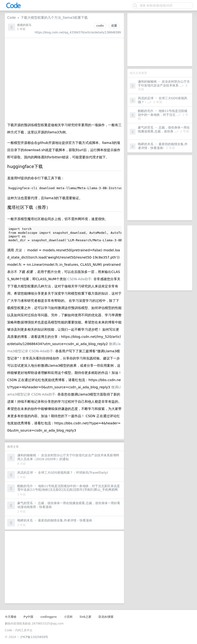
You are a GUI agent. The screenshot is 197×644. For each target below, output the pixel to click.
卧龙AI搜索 (106, 617)
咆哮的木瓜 (146, 144)
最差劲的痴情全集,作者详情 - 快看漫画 (163, 146)
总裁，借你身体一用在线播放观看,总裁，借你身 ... (164, 129)
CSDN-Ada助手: (80, 279)
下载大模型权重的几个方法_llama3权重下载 (54, 18)
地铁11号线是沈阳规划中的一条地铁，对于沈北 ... (163, 113)
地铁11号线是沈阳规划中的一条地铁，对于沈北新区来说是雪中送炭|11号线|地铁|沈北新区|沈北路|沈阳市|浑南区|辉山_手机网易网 (69, 488)
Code (12, 18)
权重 (114, 26)
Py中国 (28, 617)
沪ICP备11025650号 (34, 637)
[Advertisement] (160, 40)
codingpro (49, 617)
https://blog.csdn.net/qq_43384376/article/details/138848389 (78, 32)
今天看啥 (11, 617)
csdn (100, 26)
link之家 (85, 617)
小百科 (68, 617)
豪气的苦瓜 (146, 127)
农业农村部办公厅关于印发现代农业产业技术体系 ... (164, 84)
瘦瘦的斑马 (24, 25)
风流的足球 (146, 98)
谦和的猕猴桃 (147, 82)
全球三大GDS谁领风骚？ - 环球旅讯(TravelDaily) (73, 473)
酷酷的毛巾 (146, 111)
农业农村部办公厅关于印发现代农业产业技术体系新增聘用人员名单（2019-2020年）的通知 (68, 457)
